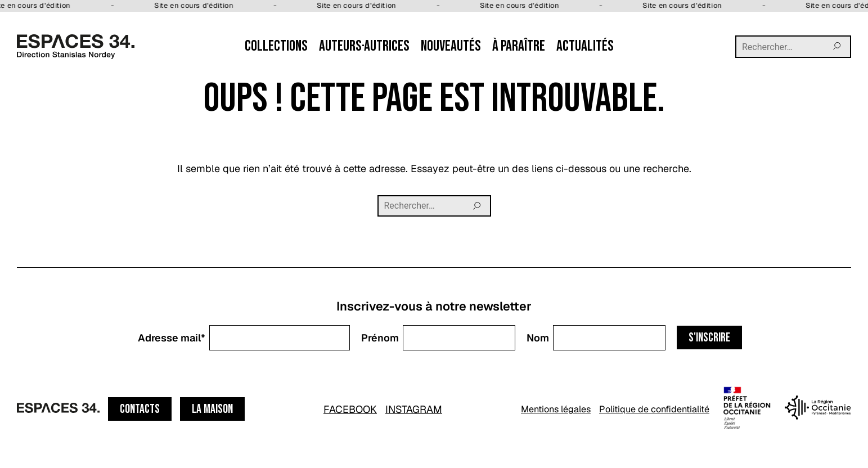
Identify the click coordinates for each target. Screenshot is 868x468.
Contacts (140, 409)
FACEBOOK (350, 409)
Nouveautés (451, 46)
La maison (212, 409)
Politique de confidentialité (654, 409)
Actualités (585, 46)
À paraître (519, 46)
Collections (276, 46)
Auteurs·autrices (364, 46)
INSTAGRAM (414, 409)
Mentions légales (556, 409)
